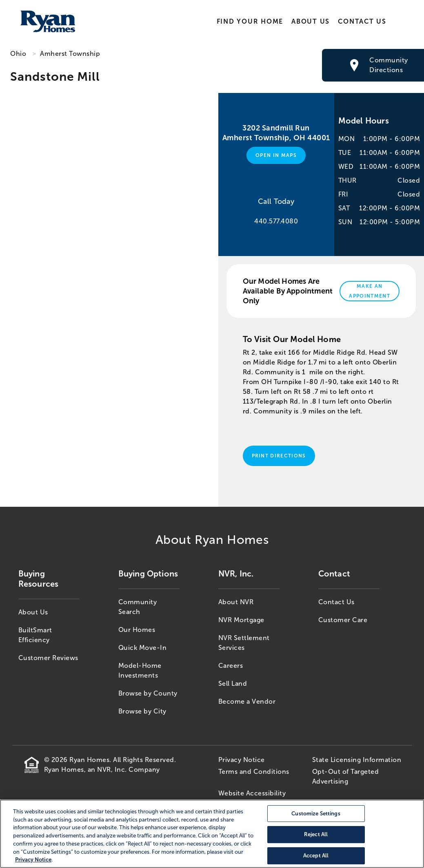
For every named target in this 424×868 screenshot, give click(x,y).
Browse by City (142, 711)
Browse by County (148, 693)
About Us (311, 21)
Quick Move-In (143, 648)
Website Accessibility (252, 793)
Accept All (316, 856)
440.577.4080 (276, 221)
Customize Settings (316, 814)
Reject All (316, 835)
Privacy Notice (242, 760)
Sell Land (233, 684)
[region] (212, 834)
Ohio (18, 54)
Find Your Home (250, 21)
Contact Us (362, 21)
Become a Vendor (247, 701)
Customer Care (343, 620)
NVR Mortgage (241, 620)
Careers (231, 666)
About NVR (236, 602)
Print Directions (279, 456)
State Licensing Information (357, 760)
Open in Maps (276, 155)
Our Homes (137, 630)
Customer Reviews (48, 658)
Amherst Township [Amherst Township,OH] (70, 54)
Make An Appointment (370, 291)
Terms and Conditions (254, 772)
